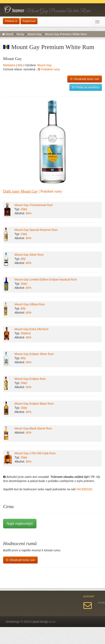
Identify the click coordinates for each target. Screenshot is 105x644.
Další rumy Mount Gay (20, 191)
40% (29, 213)
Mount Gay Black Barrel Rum (33, 428)
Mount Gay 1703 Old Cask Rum (35, 453)
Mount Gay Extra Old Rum (31, 329)
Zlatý (24, 209)
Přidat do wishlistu (86, 87)
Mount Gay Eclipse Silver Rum (34, 354)
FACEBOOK (84, 489)
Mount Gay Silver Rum (29, 255)
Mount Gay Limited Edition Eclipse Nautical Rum (46, 279)
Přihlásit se (11, 21)
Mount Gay (35, 34)
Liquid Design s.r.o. (43, 622)
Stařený (26, 333)
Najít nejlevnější (20, 524)
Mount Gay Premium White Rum (66, 34)
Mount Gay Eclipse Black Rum (34, 404)
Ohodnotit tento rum (85, 79)
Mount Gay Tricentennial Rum (34, 205)
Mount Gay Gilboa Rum (30, 304)
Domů (8, 34)
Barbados (9, 65)
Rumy (20, 34)
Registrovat (29, 21)
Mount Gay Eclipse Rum (30, 379)
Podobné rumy (49, 69)
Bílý (20, 65)
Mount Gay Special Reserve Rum (36, 230)
